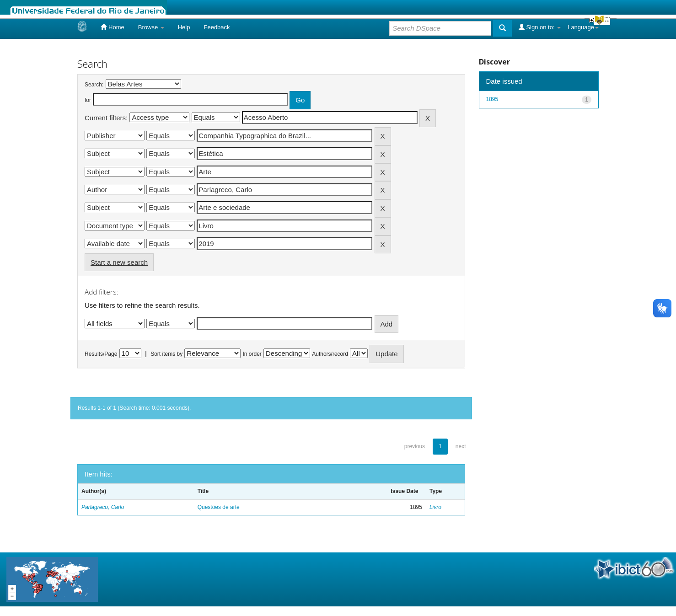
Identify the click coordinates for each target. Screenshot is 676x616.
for (88, 100)
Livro (435, 507)
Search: (94, 85)
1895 (492, 99)
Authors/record (330, 354)
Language (583, 27)
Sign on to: (540, 27)
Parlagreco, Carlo (103, 507)
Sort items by (166, 354)
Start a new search (119, 262)
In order (252, 354)
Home (112, 27)
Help (184, 27)
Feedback (217, 27)
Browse (151, 27)
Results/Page (101, 354)
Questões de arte (219, 507)
